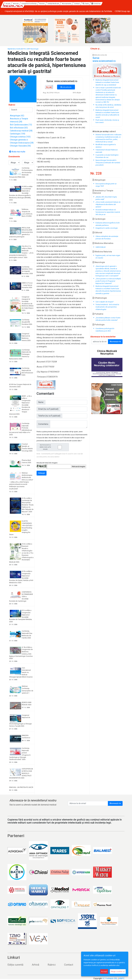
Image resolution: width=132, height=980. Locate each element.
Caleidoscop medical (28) (21, 131)
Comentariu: (43, 424)
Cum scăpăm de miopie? (105, 302)
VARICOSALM (101, 247)
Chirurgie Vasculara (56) (20, 146)
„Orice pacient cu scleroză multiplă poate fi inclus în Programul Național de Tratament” (108, 281)
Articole (38, 4)
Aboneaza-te (115, 342)
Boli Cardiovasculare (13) (21, 125)
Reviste (64, 4)
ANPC (122, 978)
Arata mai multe (17, 152)
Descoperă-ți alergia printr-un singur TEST (106, 185)
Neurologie (34, 49)
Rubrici (52, 965)
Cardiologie (99, 219)
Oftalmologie (100, 298)
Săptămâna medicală (15, 49)
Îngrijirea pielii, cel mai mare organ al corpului (108, 257)
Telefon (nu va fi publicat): (49, 416)
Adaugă (42, 473)
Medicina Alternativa (103, 243)
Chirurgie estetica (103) (20, 137)
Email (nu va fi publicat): (48, 409)
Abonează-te (115, 803)
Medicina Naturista (102, 252)
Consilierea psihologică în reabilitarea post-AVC (105, 330)
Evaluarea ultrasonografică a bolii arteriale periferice (108, 224)
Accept (104, 971)
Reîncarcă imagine (79, 467)
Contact (99, 4)
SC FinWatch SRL (110, 978)
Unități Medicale (75, 4)
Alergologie (99, 180)
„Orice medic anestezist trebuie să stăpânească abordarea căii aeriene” (108, 204)
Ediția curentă (15, 965)
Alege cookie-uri (118, 971)
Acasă (30, 4)
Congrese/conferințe (51, 4)
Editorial (97, 233)
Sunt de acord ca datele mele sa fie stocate (53, 447)
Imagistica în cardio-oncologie (107, 228)
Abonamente (88, 4)
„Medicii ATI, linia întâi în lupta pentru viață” (106, 198)
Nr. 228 (27, 49)
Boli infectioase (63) (19, 128)
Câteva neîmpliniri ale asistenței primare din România (107, 237)
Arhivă (35, 965)
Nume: (41, 402)
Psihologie (98, 325)
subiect (113, 131)
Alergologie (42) (17, 116)
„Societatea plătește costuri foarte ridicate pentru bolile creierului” (108, 319)
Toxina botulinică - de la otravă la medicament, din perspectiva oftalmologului (107, 307)
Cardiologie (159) (18, 134)
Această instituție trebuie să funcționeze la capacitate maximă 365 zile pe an (108, 212)
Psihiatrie (98, 314)
